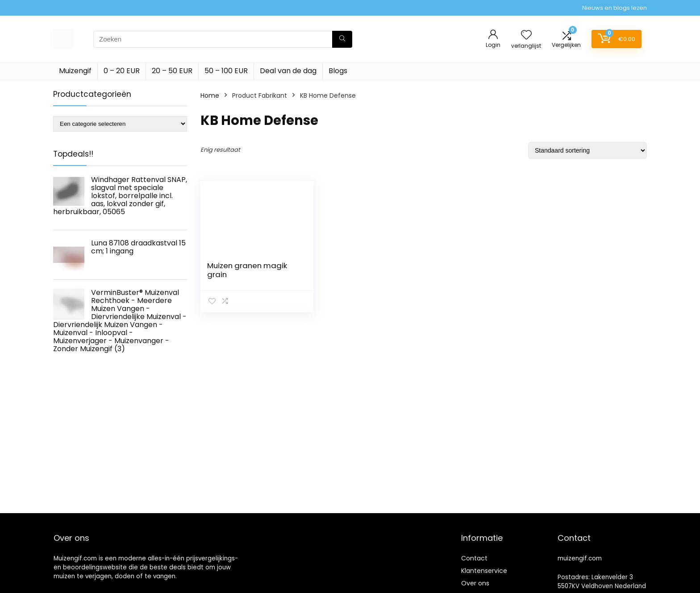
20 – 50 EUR (172, 71)
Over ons (475, 583)
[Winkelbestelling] (587, 150)
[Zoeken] (342, 39)
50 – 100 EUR (226, 71)
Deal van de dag (288, 71)
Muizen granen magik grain (247, 270)
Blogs (338, 71)
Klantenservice (484, 571)
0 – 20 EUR (122, 71)
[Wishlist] (526, 35)
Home (210, 95)
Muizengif (75, 71)
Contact (474, 558)
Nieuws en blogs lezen (615, 8)
